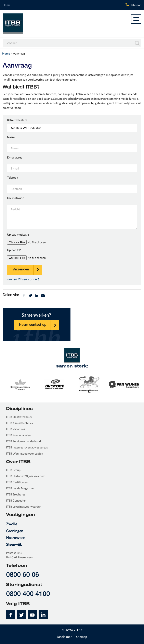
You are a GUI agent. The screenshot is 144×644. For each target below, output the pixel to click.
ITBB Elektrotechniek (19, 417)
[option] (20, 384)
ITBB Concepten (16, 500)
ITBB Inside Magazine (20, 488)
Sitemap (82, 637)
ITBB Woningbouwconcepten (25, 453)
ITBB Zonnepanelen (18, 435)
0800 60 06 (23, 575)
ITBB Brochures (16, 494)
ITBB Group (13, 470)
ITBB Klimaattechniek (20, 423)
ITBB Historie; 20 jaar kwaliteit (25, 476)
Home (6, 5)
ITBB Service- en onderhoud (23, 441)
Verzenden (27, 270)
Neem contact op (39, 325)
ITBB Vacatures (16, 429)
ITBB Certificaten (17, 482)
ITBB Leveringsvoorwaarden (24, 507)
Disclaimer (64, 637)
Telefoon (136, 5)
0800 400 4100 (28, 594)
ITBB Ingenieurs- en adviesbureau (27, 447)
